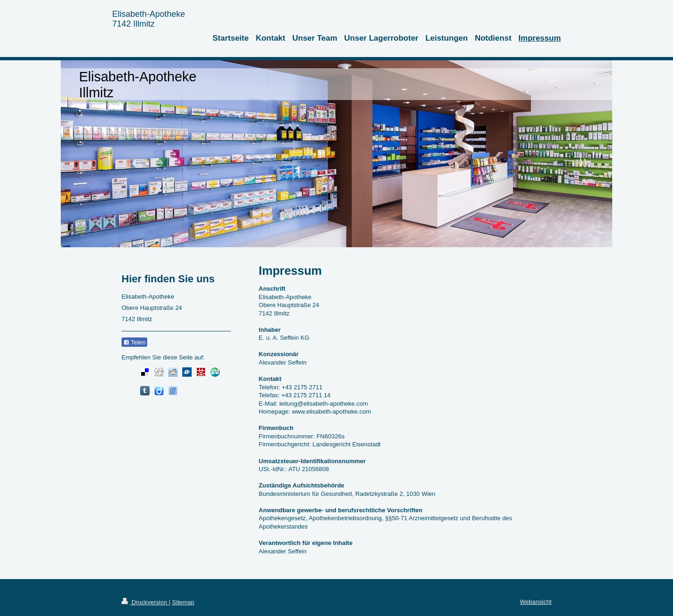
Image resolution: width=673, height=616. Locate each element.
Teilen (134, 343)
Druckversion (145, 602)
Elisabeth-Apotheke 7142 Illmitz (149, 19)
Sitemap (183, 602)
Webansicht (536, 602)
